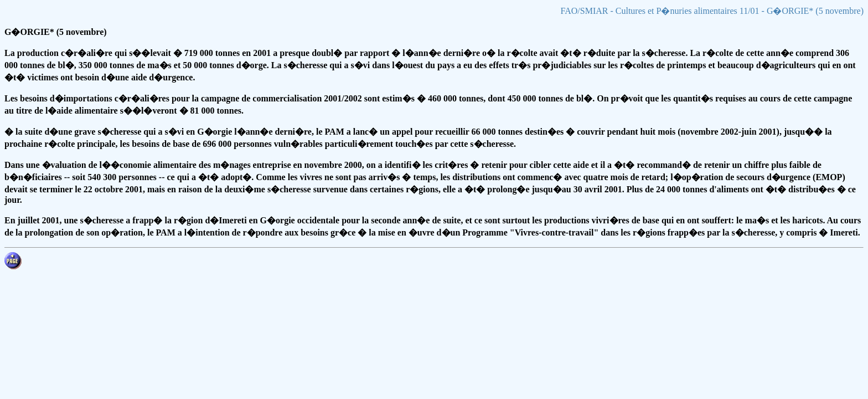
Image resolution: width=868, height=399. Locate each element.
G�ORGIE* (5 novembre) (56, 32)
